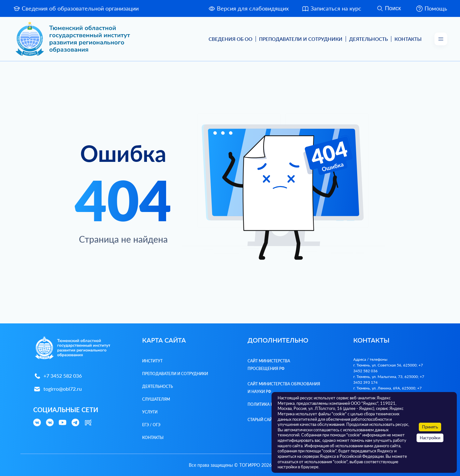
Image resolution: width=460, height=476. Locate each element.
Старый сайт (261, 420)
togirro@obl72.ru (57, 389)
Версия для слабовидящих (248, 9)
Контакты (408, 39)
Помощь (431, 9)
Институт (152, 361)
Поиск (388, 9)
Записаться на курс (331, 9)
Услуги (150, 412)
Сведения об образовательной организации (76, 9)
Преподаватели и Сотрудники (301, 39)
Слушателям (156, 399)
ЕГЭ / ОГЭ (151, 425)
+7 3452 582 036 (57, 376)
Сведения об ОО (230, 39)
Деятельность (368, 39)
